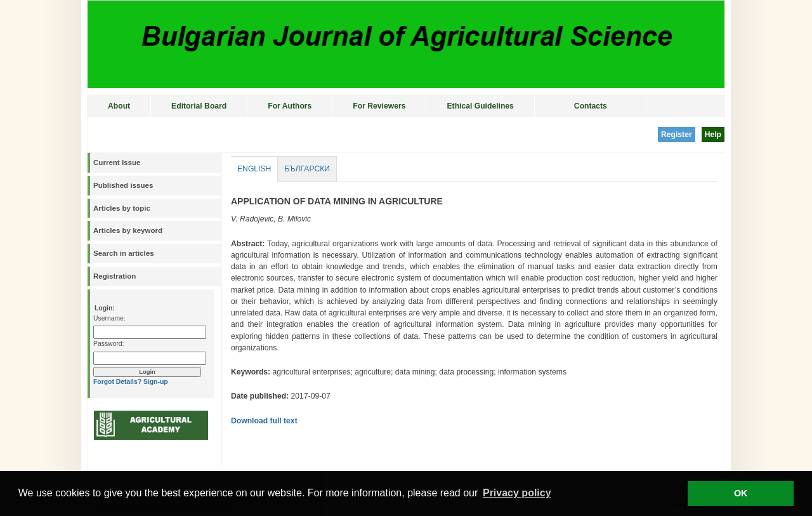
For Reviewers (379, 106)
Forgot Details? (117, 382)
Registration (115, 276)
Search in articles (124, 253)
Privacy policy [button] (517, 493)
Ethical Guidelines (480, 106)
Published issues (123, 185)
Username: (109, 318)
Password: (108, 344)
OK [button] (741, 493)
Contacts (591, 106)
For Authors (290, 106)
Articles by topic (122, 208)
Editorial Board (199, 106)
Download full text (264, 421)
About (119, 106)
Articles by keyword (128, 230)
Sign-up (156, 382)
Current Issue (117, 162)
